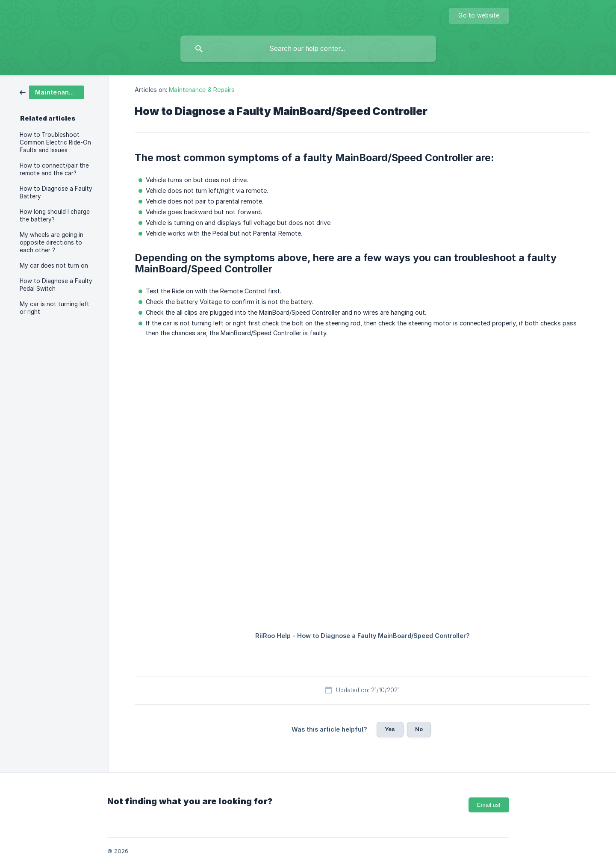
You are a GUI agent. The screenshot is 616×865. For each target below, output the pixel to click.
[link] (52, 92)
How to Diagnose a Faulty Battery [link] (56, 192)
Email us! (489, 805)
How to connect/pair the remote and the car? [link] (54, 169)
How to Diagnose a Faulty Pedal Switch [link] (56, 285)
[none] (479, 16)
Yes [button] (390, 729)
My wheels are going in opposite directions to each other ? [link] (52, 242)
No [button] (419, 729)
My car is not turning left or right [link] (55, 308)
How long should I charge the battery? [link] (55, 216)
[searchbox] (308, 49)
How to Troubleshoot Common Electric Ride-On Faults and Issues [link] (55, 142)
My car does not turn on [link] (54, 266)
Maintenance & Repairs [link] (202, 90)
